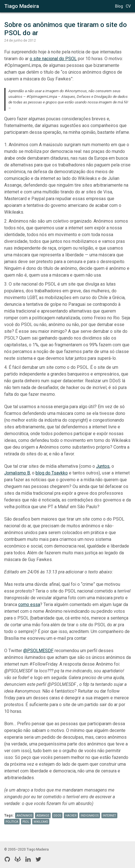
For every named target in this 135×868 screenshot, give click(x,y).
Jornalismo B (17, 473)
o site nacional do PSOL (53, 59)
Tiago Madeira (22, 6)
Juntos (103, 466)
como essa (29, 604)
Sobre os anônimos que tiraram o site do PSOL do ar (66, 29)
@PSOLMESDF (38, 651)
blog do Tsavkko (52, 473)
